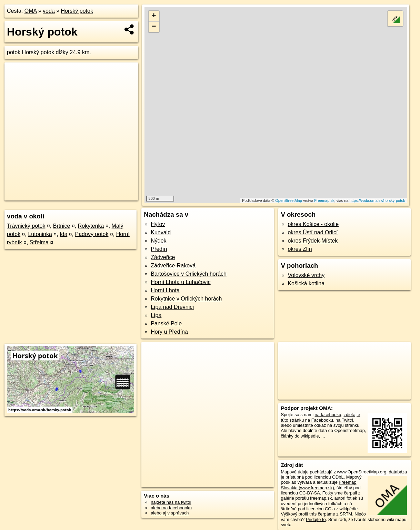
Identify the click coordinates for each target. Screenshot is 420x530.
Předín (159, 249)
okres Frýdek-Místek (313, 241)
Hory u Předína (169, 332)
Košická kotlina (306, 283)
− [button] (154, 27)
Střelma (39, 242)
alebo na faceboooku (171, 508)
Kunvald (161, 232)
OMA (31, 11)
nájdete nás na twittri (171, 502)
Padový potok (92, 234)
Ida (63, 234)
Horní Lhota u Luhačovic (181, 282)
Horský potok (77, 11)
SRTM (346, 514)
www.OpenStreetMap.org (362, 472)
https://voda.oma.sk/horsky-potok (377, 200)
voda (49, 11)
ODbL (338, 477)
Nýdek (158, 241)
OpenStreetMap (289, 200)
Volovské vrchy (306, 275)
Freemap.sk (324, 200)
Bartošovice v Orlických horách (189, 274)
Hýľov (158, 224)
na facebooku (328, 415)
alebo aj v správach (170, 513)
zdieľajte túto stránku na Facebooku (320, 417)
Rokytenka (91, 226)
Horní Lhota (165, 290)
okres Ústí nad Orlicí (313, 232)
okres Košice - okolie (313, 224)
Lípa (156, 315)
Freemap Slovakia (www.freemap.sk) (318, 485)
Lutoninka (40, 234)
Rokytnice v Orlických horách (186, 299)
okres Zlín (300, 249)
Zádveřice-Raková (173, 266)
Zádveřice (163, 257)
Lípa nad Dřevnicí (172, 307)
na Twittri (344, 420)
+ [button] (154, 16)
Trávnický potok (26, 226)
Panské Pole (166, 323)
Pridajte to (316, 519)
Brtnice (62, 226)
